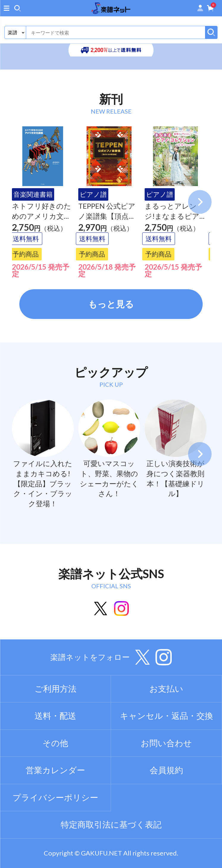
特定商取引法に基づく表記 (111, 824)
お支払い (166, 689)
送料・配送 (55, 716)
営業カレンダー (55, 770)
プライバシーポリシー (55, 797)
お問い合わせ (166, 743)
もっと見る (111, 304)
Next (200, 202)
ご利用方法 (55, 689)
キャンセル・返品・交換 (166, 716)
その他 (55, 743)
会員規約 (166, 770)
